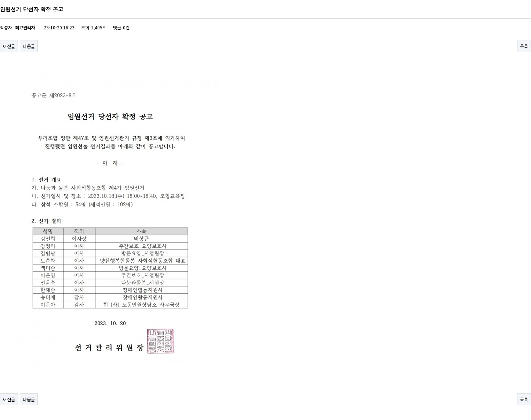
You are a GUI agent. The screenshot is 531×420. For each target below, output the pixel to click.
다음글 (29, 46)
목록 (524, 46)
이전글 (9, 46)
